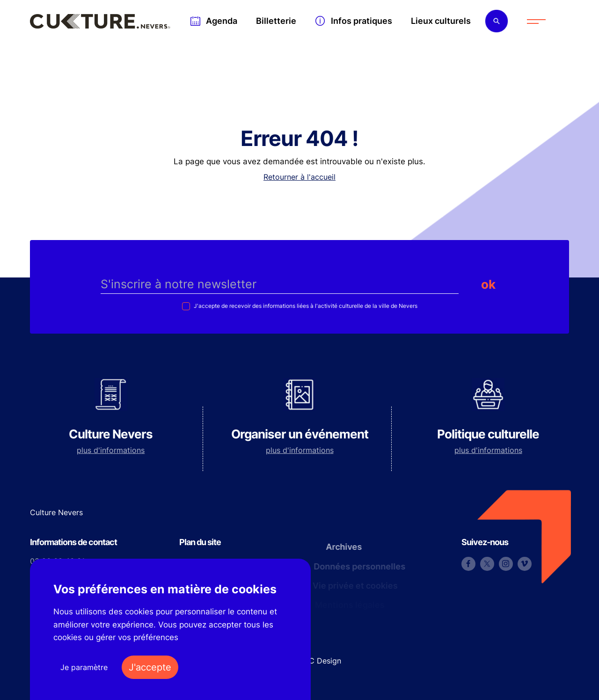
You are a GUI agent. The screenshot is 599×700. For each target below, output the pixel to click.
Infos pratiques (362, 21)
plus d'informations (111, 450)
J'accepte (150, 667)
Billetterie (276, 21)
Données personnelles (357, 566)
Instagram (506, 564)
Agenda (222, 21)
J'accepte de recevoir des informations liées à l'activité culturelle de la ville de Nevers (305, 306)
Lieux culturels (441, 21)
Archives (340, 547)
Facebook (468, 564)
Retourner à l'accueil (299, 177)
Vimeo (525, 564)
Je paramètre (84, 667)
